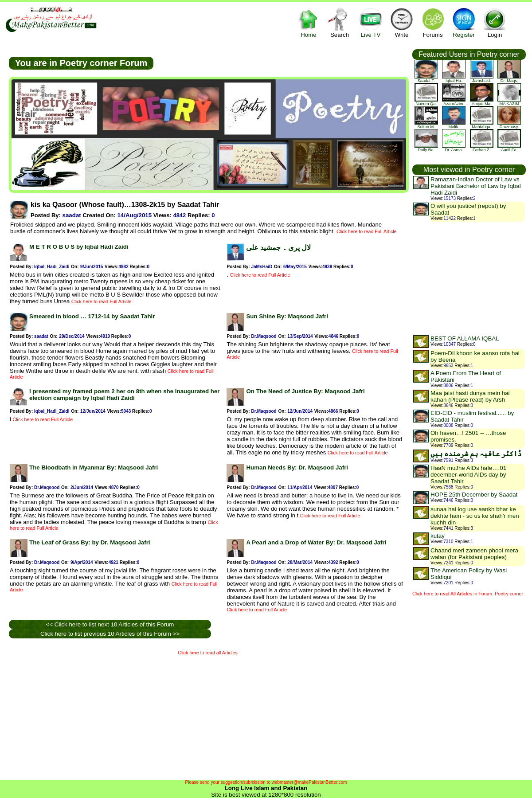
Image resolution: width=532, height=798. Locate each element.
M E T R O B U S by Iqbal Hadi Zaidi (79, 247)
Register (464, 22)
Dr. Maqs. (509, 79)
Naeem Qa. (426, 102)
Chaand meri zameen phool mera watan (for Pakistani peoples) (474, 554)
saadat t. (426, 79)
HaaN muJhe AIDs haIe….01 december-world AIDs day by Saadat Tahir (468, 475)
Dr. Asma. (454, 148)
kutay (438, 536)
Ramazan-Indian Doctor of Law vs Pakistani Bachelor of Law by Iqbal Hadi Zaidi (476, 186)
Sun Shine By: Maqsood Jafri (287, 316)
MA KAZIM (509, 102)
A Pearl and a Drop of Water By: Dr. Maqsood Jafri (316, 542)
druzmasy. (509, 125)
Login (495, 22)
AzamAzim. (454, 102)
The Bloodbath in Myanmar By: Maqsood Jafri (94, 467)
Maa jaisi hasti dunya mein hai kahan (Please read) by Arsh (470, 396)
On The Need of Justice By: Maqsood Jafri (305, 391)
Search (340, 22)
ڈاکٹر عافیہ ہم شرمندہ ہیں (476, 454)
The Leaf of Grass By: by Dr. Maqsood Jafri (90, 542)
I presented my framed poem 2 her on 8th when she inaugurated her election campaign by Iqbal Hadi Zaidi (125, 395)
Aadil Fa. (509, 148)
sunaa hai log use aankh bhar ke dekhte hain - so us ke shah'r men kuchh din (475, 516)
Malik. (454, 125)
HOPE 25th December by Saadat (474, 495)
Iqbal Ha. (454, 79)
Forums (433, 22)
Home (309, 22)
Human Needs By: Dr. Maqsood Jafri (297, 467)
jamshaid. (482, 79)
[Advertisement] (117, 716)
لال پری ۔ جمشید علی (278, 248)
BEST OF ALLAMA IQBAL (465, 338)
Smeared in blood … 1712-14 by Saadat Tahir (92, 316)
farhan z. (482, 148)
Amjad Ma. (482, 102)
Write (402, 22)
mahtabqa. (482, 125)
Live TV (371, 22)
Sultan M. (426, 125)
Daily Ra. (426, 148)
